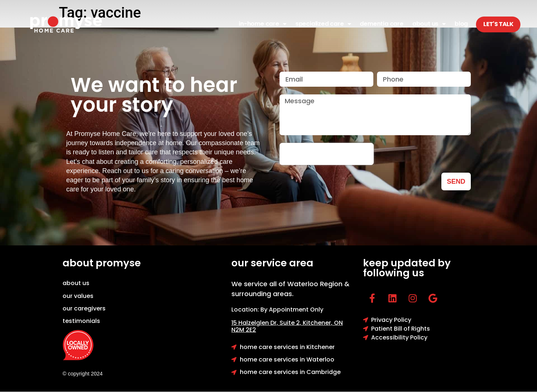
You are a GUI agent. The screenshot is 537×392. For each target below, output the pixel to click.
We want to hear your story (154, 95)
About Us (429, 24)
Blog (461, 24)
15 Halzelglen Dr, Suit (267, 323)
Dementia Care (381, 24)
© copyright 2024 (83, 374)
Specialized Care (323, 24)
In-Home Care (262, 24)
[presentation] (327, 154)
